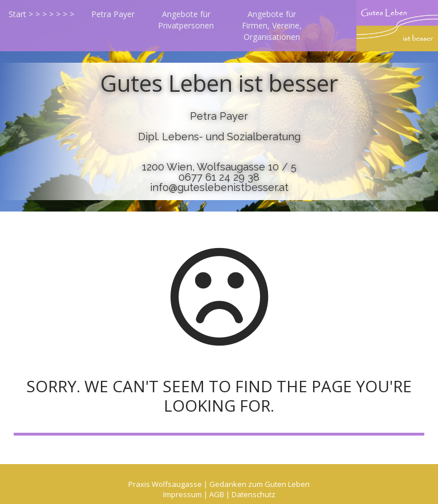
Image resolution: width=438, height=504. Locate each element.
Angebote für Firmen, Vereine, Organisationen (272, 25)
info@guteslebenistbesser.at (219, 187)
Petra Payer (113, 14)
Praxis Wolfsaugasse (165, 484)
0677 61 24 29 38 (219, 177)
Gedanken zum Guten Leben (259, 484)
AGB (217, 494)
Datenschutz (254, 494)
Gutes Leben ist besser (219, 83)
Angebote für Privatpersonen (186, 20)
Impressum (182, 494)
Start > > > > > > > (41, 14)
